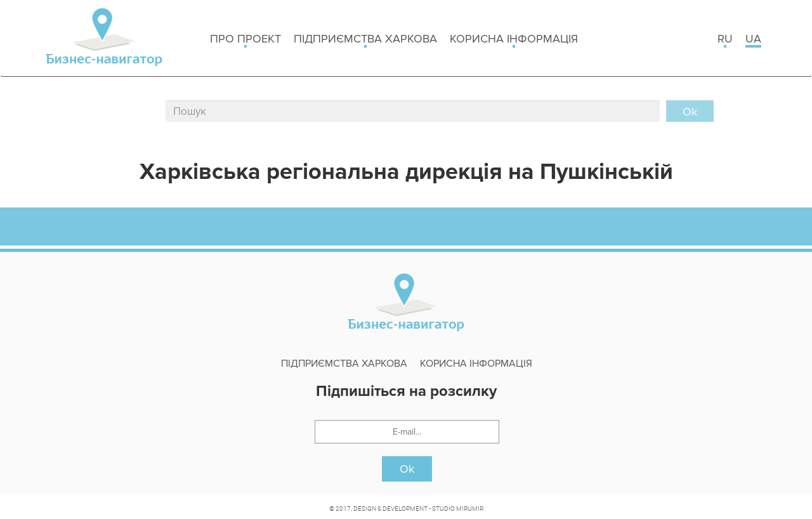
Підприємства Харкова (365, 40)
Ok (407, 469)
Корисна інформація (514, 40)
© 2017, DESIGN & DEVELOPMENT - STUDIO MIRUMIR (406, 508)
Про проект (246, 40)
